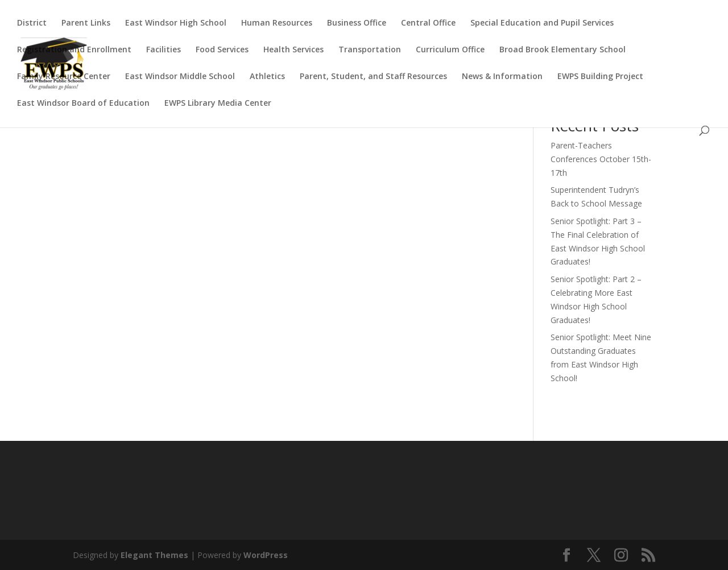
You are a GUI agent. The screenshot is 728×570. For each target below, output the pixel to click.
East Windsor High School (176, 23)
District (32, 23)
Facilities (164, 50)
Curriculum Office (450, 50)
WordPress (266, 555)
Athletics (267, 77)
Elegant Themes (154, 555)
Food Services (222, 50)
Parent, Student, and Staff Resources (373, 77)
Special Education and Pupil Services (542, 23)
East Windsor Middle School (180, 77)
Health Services (293, 50)
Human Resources (277, 23)
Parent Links (86, 23)
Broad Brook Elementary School (562, 50)
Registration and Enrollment (74, 50)
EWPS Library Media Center (218, 104)
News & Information (502, 77)
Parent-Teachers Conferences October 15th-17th (601, 159)
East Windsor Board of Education (83, 104)
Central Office (428, 23)
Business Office (357, 23)
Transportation (370, 50)
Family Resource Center (64, 77)
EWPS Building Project (600, 77)
